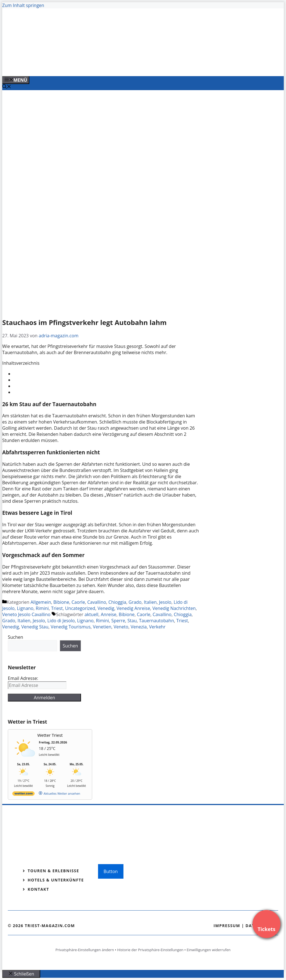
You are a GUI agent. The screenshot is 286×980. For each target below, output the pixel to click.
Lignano (25, 608)
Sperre (118, 621)
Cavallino (96, 602)
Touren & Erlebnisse (53, 871)
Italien (150, 602)
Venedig (106, 608)
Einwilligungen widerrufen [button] (208, 950)
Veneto (121, 627)
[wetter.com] (23, 795)
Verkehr (157, 627)
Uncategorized (80, 608)
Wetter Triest (50, 735)
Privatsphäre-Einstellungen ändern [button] (84, 950)
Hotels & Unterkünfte (56, 880)
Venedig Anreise (133, 608)
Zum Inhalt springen (23, 5)
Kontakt (38, 889)
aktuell (92, 614)
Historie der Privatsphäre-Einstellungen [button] (150, 950)
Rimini (42, 608)
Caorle (78, 602)
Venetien (102, 627)
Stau (132, 621)
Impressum (227, 926)
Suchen (16, 637)
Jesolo (165, 602)
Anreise (109, 614)
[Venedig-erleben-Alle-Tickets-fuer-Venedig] (115, 66)
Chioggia (117, 602)
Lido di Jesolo (61, 621)
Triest (57, 608)
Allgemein (41, 602)
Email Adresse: (23, 678)
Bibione (61, 602)
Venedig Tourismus (71, 627)
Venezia (139, 627)
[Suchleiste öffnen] (7, 87)
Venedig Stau (35, 627)
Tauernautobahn (157, 621)
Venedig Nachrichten (174, 608)
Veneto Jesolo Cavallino (26, 614)
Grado (135, 602)
